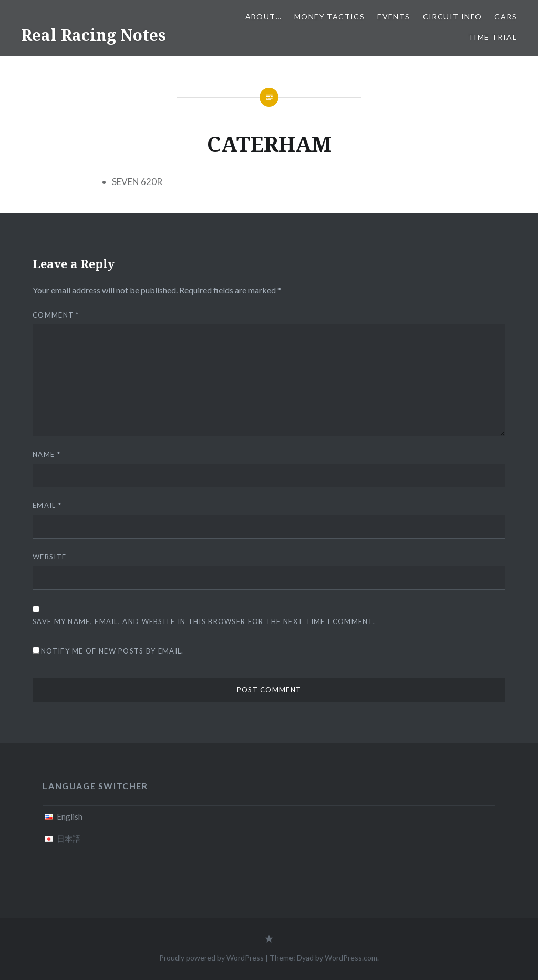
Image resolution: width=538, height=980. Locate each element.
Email (47, 505)
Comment (56, 315)
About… (263, 17)
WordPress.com (351, 958)
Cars (506, 17)
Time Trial (493, 37)
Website (49, 557)
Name (46, 454)
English (70, 816)
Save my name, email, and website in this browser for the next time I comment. (204, 621)
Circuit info (453, 17)
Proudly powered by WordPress (211, 958)
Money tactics (329, 17)
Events (394, 17)
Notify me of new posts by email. (112, 651)
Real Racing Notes (94, 35)
